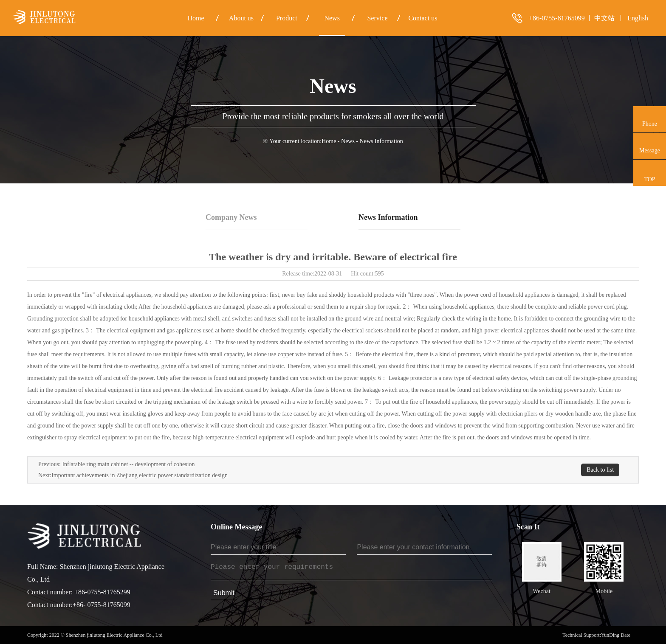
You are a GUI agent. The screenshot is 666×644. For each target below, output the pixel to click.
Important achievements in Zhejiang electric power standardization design (140, 475)
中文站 (604, 18)
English (638, 18)
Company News (231, 217)
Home (329, 141)
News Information (388, 217)
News (348, 141)
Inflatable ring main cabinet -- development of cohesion (128, 464)
